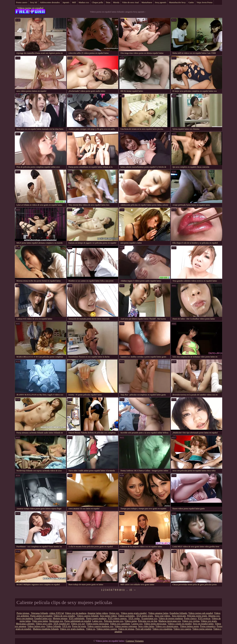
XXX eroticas (204, 618)
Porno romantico (208, 626)
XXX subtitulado (77, 618)
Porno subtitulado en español (78, 621)
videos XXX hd (56, 613)
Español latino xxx (43, 618)
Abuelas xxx (214, 616)
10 (120, 590)
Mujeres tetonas (60, 618)
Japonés (66, 2)
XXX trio (66, 626)
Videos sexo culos (44, 624)
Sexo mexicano (179, 616)
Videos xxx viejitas (191, 621)
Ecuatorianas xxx (150, 618)
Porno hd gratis (79, 626)
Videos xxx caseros (182, 629)
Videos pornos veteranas (126, 626)
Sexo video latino (146, 626)
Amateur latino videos (98, 613)
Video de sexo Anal (130, 2)
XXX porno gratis (145, 616)
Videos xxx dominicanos (167, 626)
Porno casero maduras (96, 618)
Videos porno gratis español (134, 613)
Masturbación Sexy (177, 2)
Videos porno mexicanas (98, 624)
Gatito (191, 2)
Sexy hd (34, 2)
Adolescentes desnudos (50, 2)
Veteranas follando (40, 613)
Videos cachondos (127, 616)
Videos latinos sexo (36, 626)
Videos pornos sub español (201, 613)
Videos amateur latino (158, 613)
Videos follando (54, 626)
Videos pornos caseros (107, 629)
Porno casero (22, 2)
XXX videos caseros (117, 618)
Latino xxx (98, 621)
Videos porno (131, 621)
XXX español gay (61, 624)
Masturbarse (147, 2)
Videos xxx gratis (209, 621)
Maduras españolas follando (46, 629)
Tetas (108, 2)
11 (123, 590)
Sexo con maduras (25, 618)
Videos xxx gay (78, 624)
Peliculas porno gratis (197, 616)
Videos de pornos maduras (171, 618)
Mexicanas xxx (56, 621)
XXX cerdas (134, 618)
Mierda (116, 2)
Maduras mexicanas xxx (170, 621)
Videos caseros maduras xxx (100, 626)
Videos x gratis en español (180, 624)
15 (131, 590)
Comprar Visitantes (135, 641)
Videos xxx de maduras (76, 613)
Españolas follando (178, 613)
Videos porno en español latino (30, 10)
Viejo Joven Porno (204, 2)
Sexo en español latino (203, 624)
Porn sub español (143, 629)
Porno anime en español (41, 616)
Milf (74, 2)
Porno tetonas (23, 613)
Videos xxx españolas (162, 629)
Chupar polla (97, 2)
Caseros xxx (137, 624)
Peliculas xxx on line (148, 621)
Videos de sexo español (65, 616)
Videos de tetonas (126, 629)
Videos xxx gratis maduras (72, 629)
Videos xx (91, 629)
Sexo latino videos (108, 616)
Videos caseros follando (88, 616)
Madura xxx (84, 2)
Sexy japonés (161, 2)
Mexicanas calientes (25, 624)
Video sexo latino (40, 621)
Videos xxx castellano (120, 624)
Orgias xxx (114, 613)
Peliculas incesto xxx (114, 621)
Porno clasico (190, 618)
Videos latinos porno (189, 626)
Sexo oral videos (163, 616)
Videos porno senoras (202, 629)
